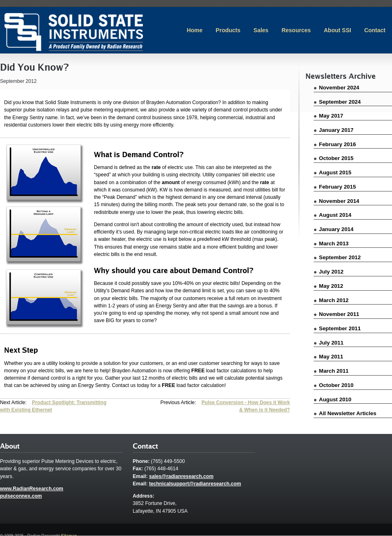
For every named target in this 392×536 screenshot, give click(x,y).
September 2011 (340, 328)
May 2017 (331, 116)
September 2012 (340, 257)
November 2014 (339, 201)
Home (195, 30)
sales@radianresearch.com (181, 476)
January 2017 (336, 130)
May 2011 (331, 357)
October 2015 (336, 158)
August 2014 (335, 215)
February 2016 (337, 144)
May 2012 (331, 286)
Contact (375, 30)
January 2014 (336, 229)
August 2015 (335, 172)
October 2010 (336, 385)
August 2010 (335, 399)
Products (228, 30)
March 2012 (334, 300)
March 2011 (334, 371)
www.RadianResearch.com (32, 489)
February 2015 (337, 187)
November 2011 (339, 314)
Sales (261, 30)
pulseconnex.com (21, 496)
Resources (296, 30)
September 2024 (340, 102)
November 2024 (339, 88)
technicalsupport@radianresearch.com (195, 484)
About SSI (337, 30)
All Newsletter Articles (348, 413)
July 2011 (331, 343)
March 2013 (334, 244)
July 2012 (331, 272)
